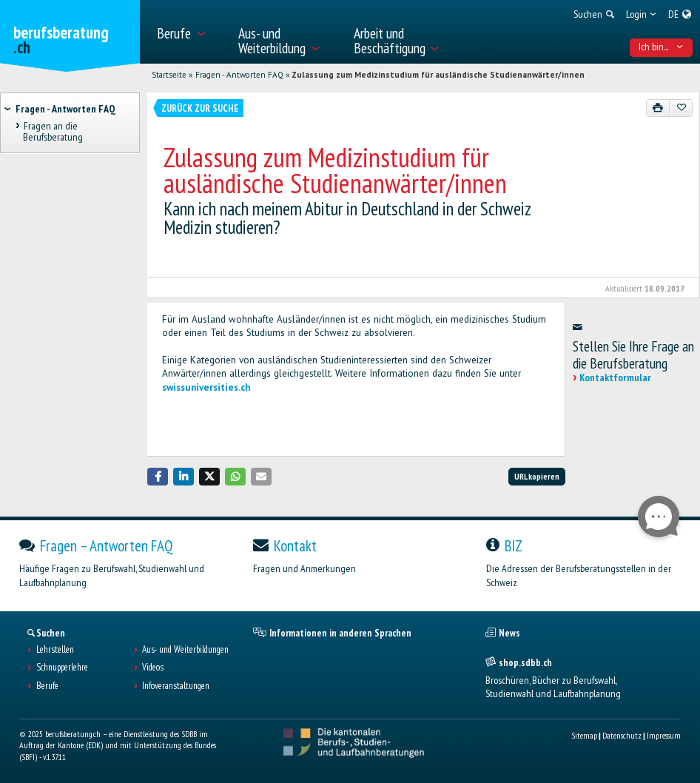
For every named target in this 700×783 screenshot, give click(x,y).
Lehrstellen (55, 650)
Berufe (47, 686)
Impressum (664, 735)
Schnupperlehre (62, 668)
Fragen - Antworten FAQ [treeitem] (65, 109)
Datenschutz (622, 735)
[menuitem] (189, 32)
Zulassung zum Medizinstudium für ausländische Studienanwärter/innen (438, 75)
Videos (153, 668)
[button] (158, 476)
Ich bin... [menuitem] (661, 47)
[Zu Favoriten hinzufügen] (681, 108)
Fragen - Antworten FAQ (239, 75)
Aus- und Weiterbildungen (185, 650)
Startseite (169, 75)
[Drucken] (658, 108)
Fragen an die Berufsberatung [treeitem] (53, 131)
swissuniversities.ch (206, 387)
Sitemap (584, 735)
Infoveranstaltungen (176, 686)
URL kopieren (537, 476)
